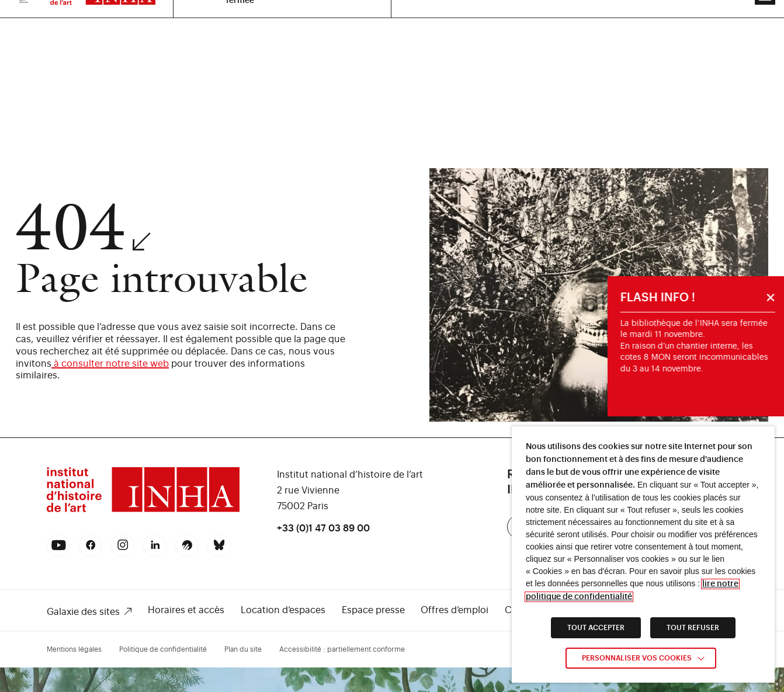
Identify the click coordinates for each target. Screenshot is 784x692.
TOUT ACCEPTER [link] (596, 628)
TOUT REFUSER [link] (693, 628)
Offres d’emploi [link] (455, 610)
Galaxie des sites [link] (83, 612)
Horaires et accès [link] (186, 610)
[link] (143, 511)
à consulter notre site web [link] (110, 364)
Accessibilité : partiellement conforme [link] (342, 649)
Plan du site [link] (243, 649)
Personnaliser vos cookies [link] (637, 658)
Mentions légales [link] (74, 649)
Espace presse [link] (373, 610)
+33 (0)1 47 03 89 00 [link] (323, 528)
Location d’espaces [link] (283, 610)
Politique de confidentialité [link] (163, 649)
